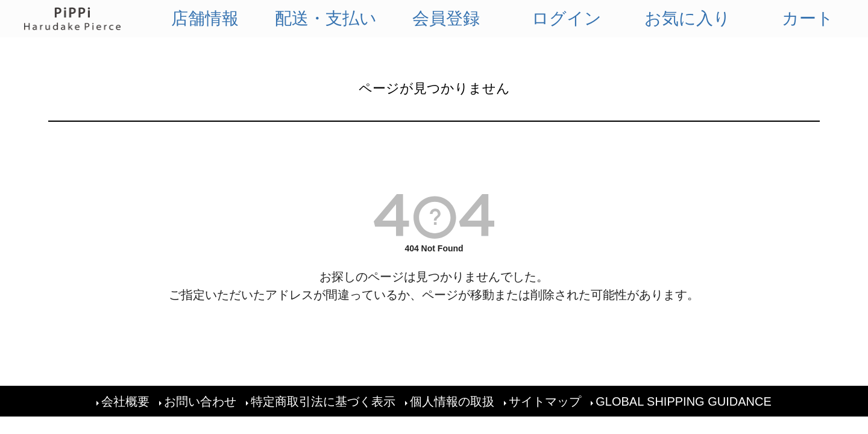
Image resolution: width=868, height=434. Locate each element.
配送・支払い (326, 18)
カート (808, 18)
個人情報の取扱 (452, 401)
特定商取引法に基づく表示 (323, 401)
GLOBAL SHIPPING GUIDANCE (684, 401)
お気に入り (687, 18)
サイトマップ (545, 401)
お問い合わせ (200, 401)
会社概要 (125, 401)
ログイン (567, 18)
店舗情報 (205, 18)
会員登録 (446, 18)
